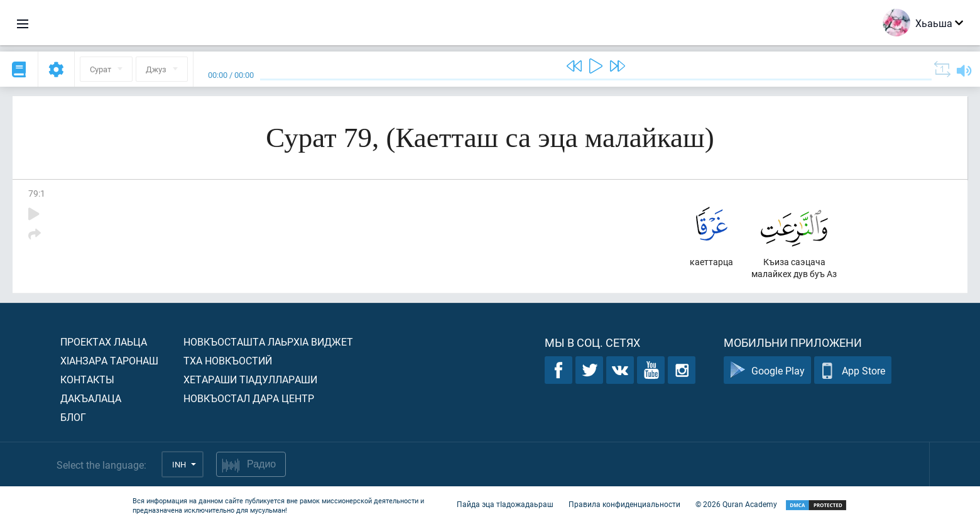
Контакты (87, 379)
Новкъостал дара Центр (249, 398)
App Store (853, 370)
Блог (73, 417)
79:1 (37, 193)
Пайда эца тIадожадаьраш (505, 504)
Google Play (767, 370)
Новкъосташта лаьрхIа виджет (268, 341)
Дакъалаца (91, 398)
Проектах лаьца (104, 341)
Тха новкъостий (228, 360)
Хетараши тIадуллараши (250, 379)
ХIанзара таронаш (109, 360)
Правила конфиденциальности (624, 504)
